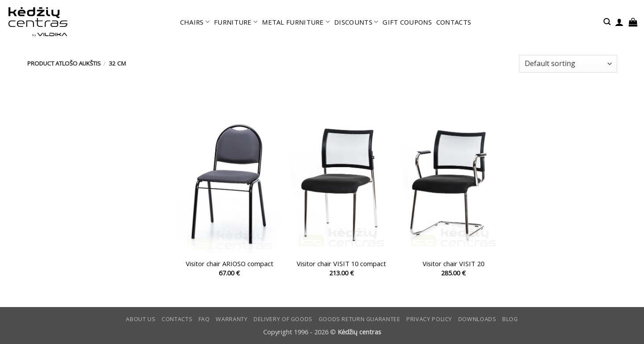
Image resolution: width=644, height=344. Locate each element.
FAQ (204, 319)
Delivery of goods (283, 319)
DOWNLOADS (477, 319)
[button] (607, 22)
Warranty (232, 319)
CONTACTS (454, 22)
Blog (510, 319)
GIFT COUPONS (407, 22)
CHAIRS (195, 22)
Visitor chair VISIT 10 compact (341, 264)
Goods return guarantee (360, 319)
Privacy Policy (429, 319)
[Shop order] (568, 64)
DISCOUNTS (356, 22)
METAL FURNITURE (296, 22)
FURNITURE (236, 22)
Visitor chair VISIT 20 (453, 264)
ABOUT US (141, 319)
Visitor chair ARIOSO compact (230, 264)
